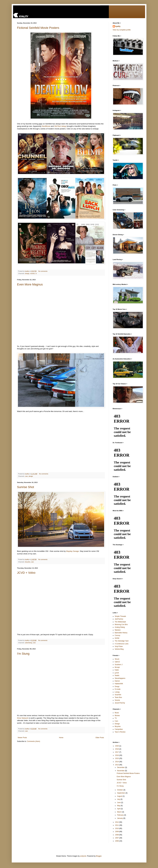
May (119, 806)
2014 (117, 762)
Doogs (117, 686)
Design (117, 724)
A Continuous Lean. (122, 644)
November (121, 771)
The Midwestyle (120, 622)
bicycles (28, 562)
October (120, 790)
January (120, 818)
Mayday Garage (72, 551)
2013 (117, 765)
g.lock (117, 673)
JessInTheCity (120, 703)
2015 (117, 758)
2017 (117, 752)
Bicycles (118, 726)
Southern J (119, 665)
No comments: (43, 271)
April (119, 809)
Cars (116, 721)
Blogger (99, 856)
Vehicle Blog (119, 649)
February (120, 815)
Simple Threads (120, 616)
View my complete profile (122, 30)
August (120, 796)
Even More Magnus (30, 284)
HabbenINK (119, 684)
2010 (117, 828)
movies (32, 273)
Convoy (118, 635)
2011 (117, 825)
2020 (117, 746)
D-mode (118, 689)
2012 (117, 822)
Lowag (117, 692)
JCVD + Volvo (26, 573)
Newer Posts (22, 738)
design (27, 273)
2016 (117, 755)
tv (36, 273)
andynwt (83, 856)
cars (26, 476)
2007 (117, 838)
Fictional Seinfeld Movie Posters (38, 28)
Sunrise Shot (26, 487)
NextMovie (46, 126)
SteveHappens (120, 678)
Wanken (118, 630)
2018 (117, 749)
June (119, 803)
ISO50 (117, 638)
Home (61, 738)
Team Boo (118, 697)
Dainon (117, 681)
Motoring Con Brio (121, 625)
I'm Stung (23, 654)
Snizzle (117, 700)
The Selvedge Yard (122, 641)
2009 (117, 832)
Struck (117, 659)
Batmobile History (121, 633)
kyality (118, 26)
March (120, 812)
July (119, 799)
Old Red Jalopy (60, 126)
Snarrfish (118, 695)
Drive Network (23, 718)
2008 (117, 835)
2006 (117, 841)
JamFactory (119, 619)
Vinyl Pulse (119, 646)
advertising (29, 643)
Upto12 (117, 662)
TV (116, 718)
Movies (117, 716)
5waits (117, 675)
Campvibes (119, 729)
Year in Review (120, 732)
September (121, 793)
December (121, 767)
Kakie (117, 670)
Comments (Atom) (33, 741)
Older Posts (100, 738)
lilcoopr (117, 667)
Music (117, 713)
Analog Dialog (120, 627)
